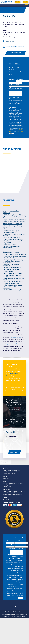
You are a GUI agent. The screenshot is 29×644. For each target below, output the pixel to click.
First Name (11, 541)
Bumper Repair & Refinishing (13, 260)
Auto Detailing (8, 271)
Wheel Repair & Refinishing (12, 267)
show (8, 462)
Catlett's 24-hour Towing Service (14, 290)
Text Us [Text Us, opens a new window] (18, 2)
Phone (11, 85)
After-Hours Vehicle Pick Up (12, 285)
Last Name (19, 80)
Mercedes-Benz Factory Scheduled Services (14, 217)
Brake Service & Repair (11, 231)
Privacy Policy (19, 131)
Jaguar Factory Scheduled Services (14, 220)
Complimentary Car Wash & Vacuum (12, 276)
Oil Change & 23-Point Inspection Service (14, 235)
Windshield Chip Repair (11, 269)
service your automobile (10, 344)
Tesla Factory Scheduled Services (14, 222)
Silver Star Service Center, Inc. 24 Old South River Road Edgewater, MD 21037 (11, 472)
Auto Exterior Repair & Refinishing (14, 254)
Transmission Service (10, 229)
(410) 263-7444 (7, 479)
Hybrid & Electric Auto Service (13, 243)
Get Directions (15, 53)
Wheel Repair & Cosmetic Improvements (12, 247)
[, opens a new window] (4, 47)
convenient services (16, 337)
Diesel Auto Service (10, 245)
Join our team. (7, 500)
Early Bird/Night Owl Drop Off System (13, 279)
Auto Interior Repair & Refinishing (14, 256)
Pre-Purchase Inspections (11, 237)
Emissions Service (9, 233)
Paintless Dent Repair (10, 258)
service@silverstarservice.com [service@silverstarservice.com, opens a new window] (15, 47)
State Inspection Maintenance (13, 239)
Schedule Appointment (14, 421)
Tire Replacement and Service (13, 241)
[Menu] (26, 5)
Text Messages (13, 107)
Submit (11, 134)
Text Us (14, 452)
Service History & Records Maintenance (12, 287)
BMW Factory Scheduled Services (14, 215)
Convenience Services (14, 389)
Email (18, 85)
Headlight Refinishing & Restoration (11, 265)
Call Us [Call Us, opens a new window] (26, 2)
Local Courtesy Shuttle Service (13, 281)
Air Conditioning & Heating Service (12, 227)
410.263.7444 (10, 41)
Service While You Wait (11, 283)
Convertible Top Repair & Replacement (12, 262)
